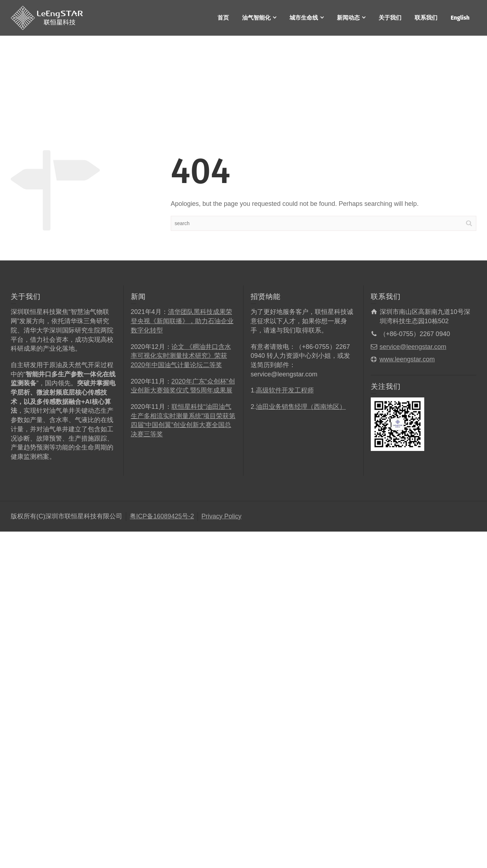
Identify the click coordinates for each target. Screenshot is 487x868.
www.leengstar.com (407, 359)
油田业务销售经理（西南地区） (301, 407)
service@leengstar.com (413, 347)
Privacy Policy (221, 516)
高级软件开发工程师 (285, 390)
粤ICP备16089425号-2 (162, 516)
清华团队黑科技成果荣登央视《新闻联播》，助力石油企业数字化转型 (182, 321)
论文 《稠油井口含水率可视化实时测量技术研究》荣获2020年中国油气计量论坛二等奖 (181, 356)
